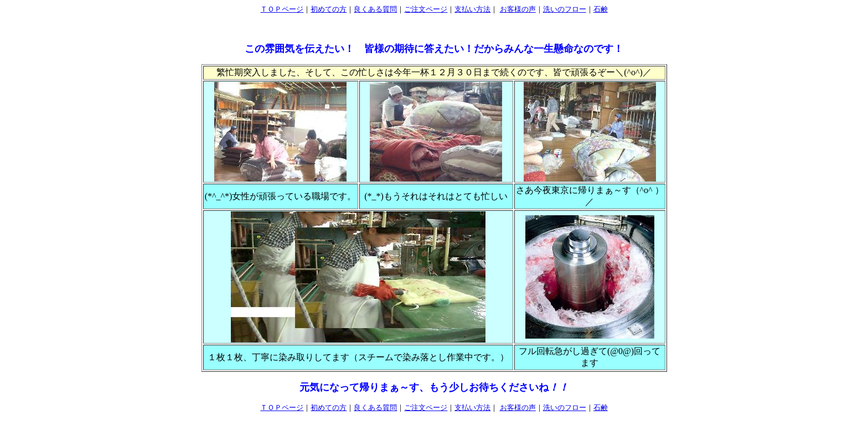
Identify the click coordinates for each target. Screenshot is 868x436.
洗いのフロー (565, 9)
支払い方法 (472, 9)
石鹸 (601, 9)
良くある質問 (375, 9)
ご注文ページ (426, 9)
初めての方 (329, 9)
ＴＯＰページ (282, 9)
